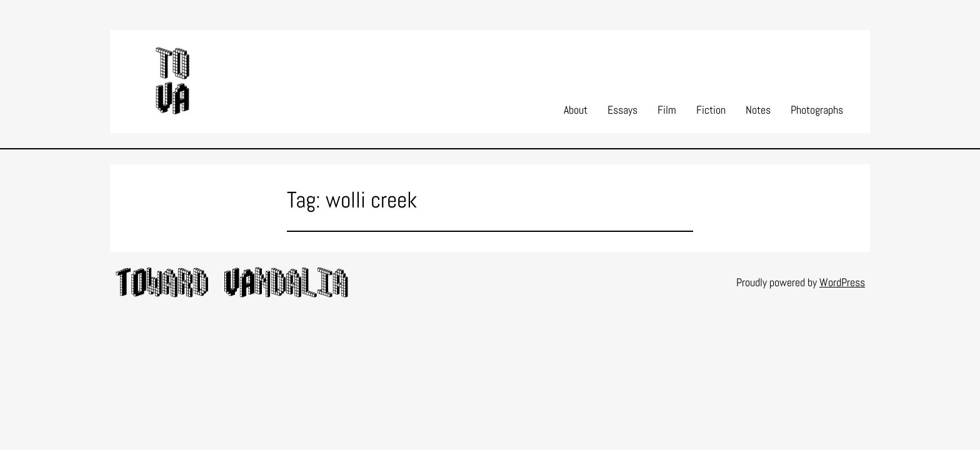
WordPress (842, 282)
